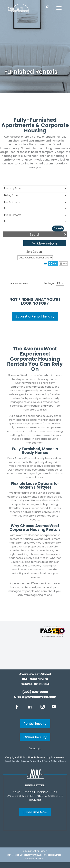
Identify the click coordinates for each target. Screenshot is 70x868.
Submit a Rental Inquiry (35, 316)
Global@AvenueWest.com (35, 697)
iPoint (41, 859)
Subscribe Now (35, 812)
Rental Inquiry (35, 724)
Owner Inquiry (35, 737)
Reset (58, 228)
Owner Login (35, 748)
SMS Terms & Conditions (52, 761)
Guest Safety (12, 761)
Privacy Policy (29, 761)
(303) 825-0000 (35, 692)
